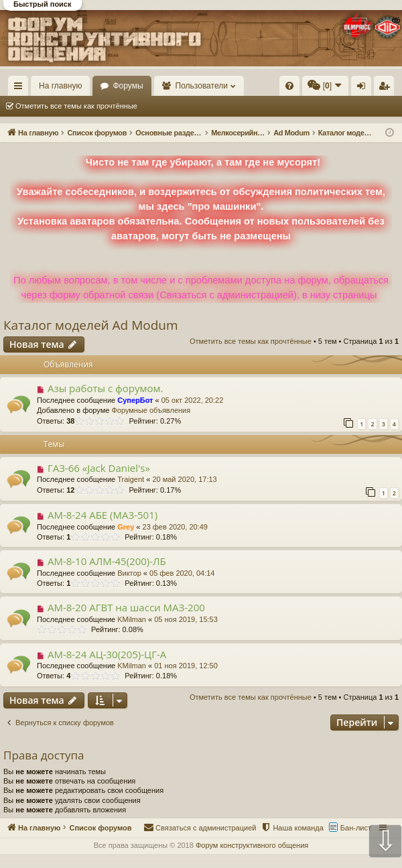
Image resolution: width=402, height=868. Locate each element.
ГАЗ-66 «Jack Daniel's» (99, 468)
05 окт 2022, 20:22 (193, 400)
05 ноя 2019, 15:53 (186, 619)
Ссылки (21, 88)
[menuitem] (289, 86)
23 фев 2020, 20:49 (175, 527)
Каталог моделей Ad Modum (91, 325)
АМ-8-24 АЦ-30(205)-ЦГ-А (107, 654)
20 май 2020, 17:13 (184, 479)
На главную (60, 86)
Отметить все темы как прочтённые (76, 106)
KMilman (132, 619)
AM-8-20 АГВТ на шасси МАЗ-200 (126, 607)
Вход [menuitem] (364, 88)
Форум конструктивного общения (252, 845)
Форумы (128, 86)
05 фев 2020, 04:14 (182, 573)
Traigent (131, 479)
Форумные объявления (151, 410)
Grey (126, 527)
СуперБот (135, 400)
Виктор (129, 573)
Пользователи (202, 86)
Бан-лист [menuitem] (356, 828)
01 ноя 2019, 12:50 (186, 666)
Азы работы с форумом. (106, 388)
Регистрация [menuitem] (387, 88)
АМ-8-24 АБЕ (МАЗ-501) (103, 515)
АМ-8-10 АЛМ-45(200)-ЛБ (107, 561)
